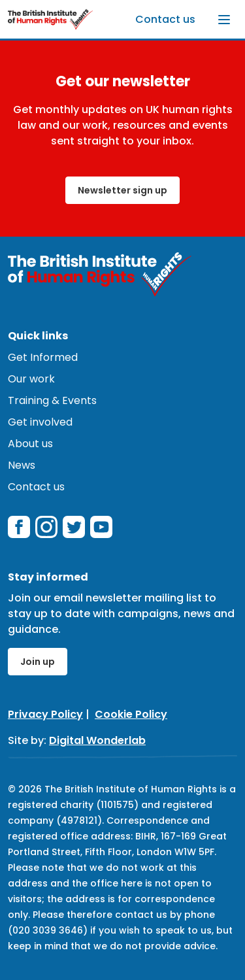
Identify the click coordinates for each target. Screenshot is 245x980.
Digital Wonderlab (97, 740)
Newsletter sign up (122, 190)
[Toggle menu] (224, 20)
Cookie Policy (131, 714)
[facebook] (19, 527)
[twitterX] (74, 527)
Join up (38, 662)
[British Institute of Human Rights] (50, 19)
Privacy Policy (45, 714)
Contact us (165, 19)
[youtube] (101, 527)
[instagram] (46, 527)
